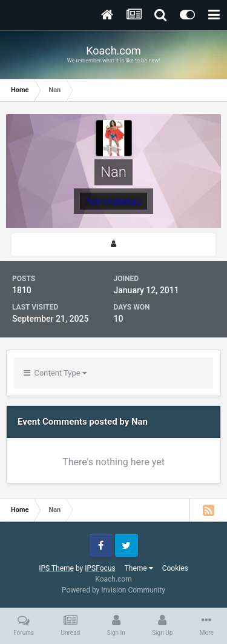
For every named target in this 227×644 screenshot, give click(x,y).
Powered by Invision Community (113, 590)
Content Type (55, 373)
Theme (139, 568)
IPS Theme (56, 568)
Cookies (175, 568)
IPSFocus (100, 568)
